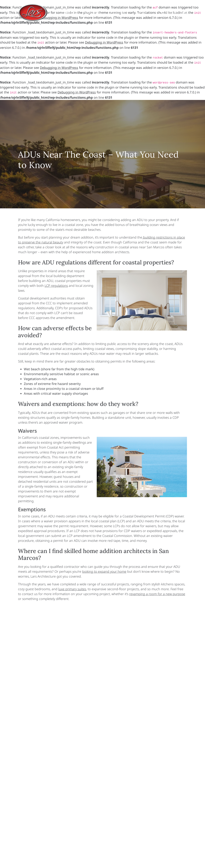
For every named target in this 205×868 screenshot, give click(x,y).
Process (120, 13)
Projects (69, 13)
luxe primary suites (72, 589)
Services (94, 13)
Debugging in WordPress (104, 42)
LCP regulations (56, 286)
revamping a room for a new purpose (157, 594)
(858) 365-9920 (176, 12)
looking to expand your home (104, 571)
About (142, 13)
